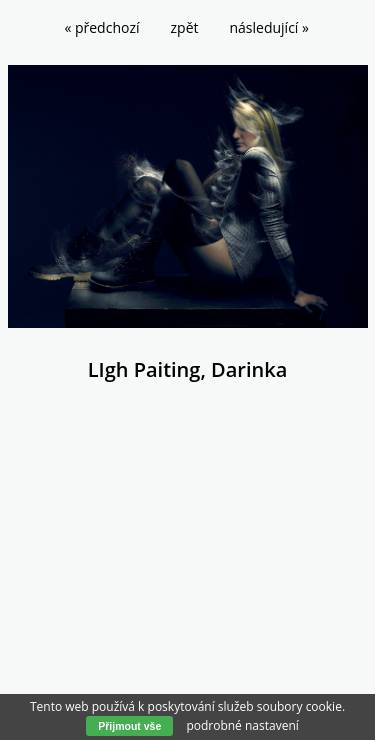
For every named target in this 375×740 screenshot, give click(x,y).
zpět (185, 27)
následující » (269, 27)
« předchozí (101, 27)
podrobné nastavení (242, 725)
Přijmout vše (129, 726)
